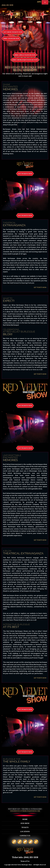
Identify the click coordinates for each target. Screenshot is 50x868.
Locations (25, 832)
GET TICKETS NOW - (40, 287)
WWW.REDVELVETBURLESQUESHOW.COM (25, 811)
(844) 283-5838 (7, 5)
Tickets (25, 827)
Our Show (25, 823)
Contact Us (25, 836)
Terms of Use (25, 861)
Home (25, 819)
